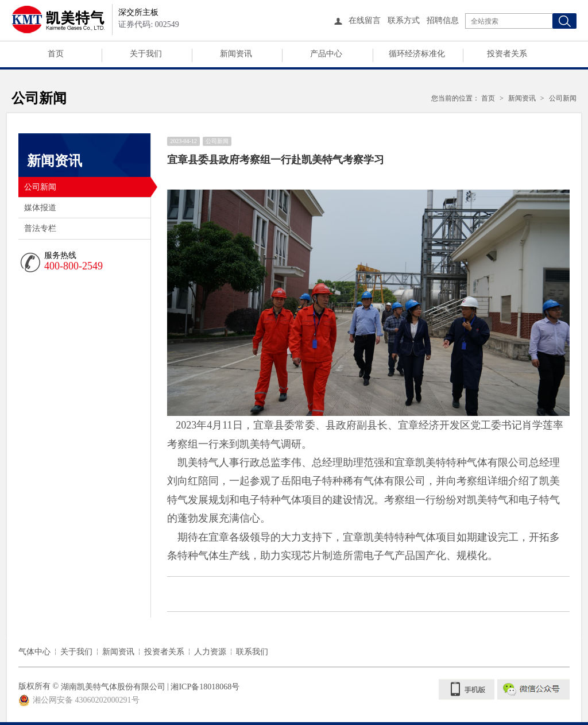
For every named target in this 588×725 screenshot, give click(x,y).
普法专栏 (40, 228)
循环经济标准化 (417, 54)
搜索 (564, 21)
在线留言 (365, 20)
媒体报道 (40, 208)
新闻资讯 (236, 54)
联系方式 (404, 20)
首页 (56, 54)
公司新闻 (87, 187)
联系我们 (252, 652)
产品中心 (326, 54)
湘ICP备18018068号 (205, 687)
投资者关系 (507, 54)
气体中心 (34, 652)
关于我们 (146, 54)
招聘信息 (443, 20)
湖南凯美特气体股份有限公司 (113, 687)
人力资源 (210, 652)
